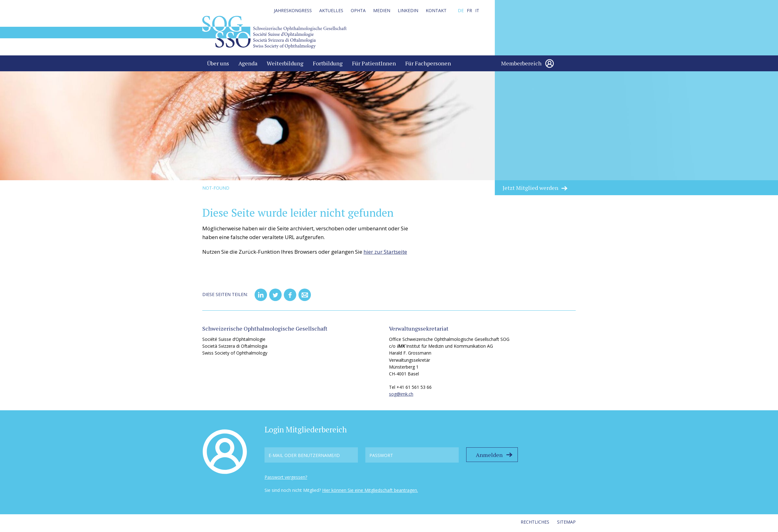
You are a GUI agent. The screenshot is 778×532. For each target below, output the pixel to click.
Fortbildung (328, 65)
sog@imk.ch (401, 396)
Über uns (218, 65)
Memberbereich (521, 65)
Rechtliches (535, 524)
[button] (261, 297)
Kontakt (436, 10)
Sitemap (566, 524)
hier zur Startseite (385, 254)
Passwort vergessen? (286, 479)
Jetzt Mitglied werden (530, 190)
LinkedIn (408, 10)
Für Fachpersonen (428, 65)
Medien (382, 10)
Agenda (248, 65)
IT (477, 10)
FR (469, 10)
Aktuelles (331, 10)
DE (461, 10)
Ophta (358, 10)
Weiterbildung (285, 65)
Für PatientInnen (374, 65)
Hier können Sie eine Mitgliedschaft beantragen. (370, 493)
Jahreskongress (293, 10)
